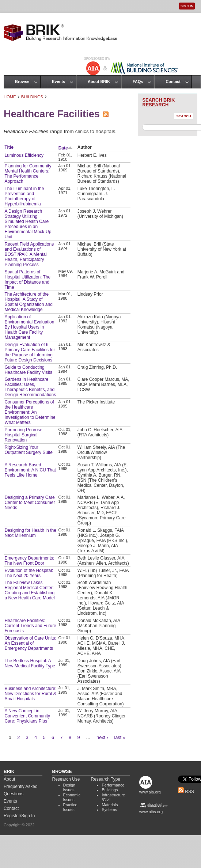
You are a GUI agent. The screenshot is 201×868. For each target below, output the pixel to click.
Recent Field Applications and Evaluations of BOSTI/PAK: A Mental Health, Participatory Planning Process (29, 254)
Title (9, 147)
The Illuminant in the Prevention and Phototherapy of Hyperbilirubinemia (24, 196)
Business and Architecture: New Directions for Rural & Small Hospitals (30, 694)
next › (102, 737)
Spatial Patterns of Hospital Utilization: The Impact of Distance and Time (27, 280)
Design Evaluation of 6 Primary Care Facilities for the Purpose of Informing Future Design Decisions (30, 352)
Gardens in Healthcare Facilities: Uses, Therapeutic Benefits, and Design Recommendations (30, 387)
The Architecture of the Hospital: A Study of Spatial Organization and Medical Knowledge (28, 302)
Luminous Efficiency (24, 155)
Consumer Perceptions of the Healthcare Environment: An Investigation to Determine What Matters (30, 412)
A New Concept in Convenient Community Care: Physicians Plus (27, 716)
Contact (173, 82)
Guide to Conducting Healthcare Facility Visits (28, 370)
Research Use (66, 779)
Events (58, 82)
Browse (22, 82)
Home (10, 97)
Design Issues (69, 788)
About (9, 779)
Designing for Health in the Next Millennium (30, 533)
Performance (113, 785)
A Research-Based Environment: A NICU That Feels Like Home (30, 470)
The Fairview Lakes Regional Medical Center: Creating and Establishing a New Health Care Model (29, 590)
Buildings (32, 97)
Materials (110, 805)
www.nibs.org (151, 812)
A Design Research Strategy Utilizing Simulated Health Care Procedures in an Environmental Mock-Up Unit (28, 224)
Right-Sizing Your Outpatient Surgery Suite (28, 450)
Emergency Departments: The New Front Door (29, 561)
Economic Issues (72, 797)
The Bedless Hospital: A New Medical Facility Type (30, 663)
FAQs (138, 82)
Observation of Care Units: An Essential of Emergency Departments (30, 643)
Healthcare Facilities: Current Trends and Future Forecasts (30, 626)
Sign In (187, 6)
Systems (109, 810)
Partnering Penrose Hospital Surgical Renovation (23, 435)
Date (66, 148)
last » (120, 737)
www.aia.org (150, 792)
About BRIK (99, 82)
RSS (186, 792)
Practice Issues (70, 807)
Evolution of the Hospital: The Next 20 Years (29, 573)
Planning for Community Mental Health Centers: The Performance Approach (28, 174)
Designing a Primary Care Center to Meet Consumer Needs (30, 503)
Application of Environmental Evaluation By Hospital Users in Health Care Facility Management (29, 327)
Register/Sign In (19, 816)
